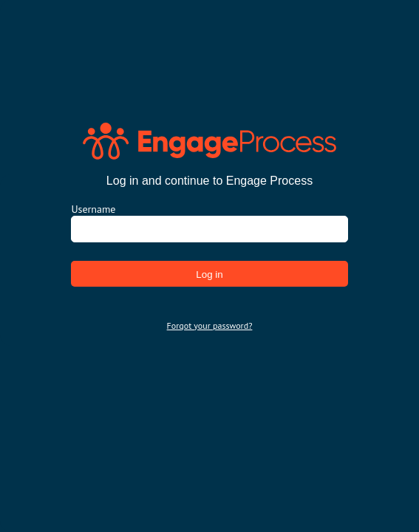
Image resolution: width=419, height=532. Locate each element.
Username (93, 209)
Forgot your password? (210, 325)
